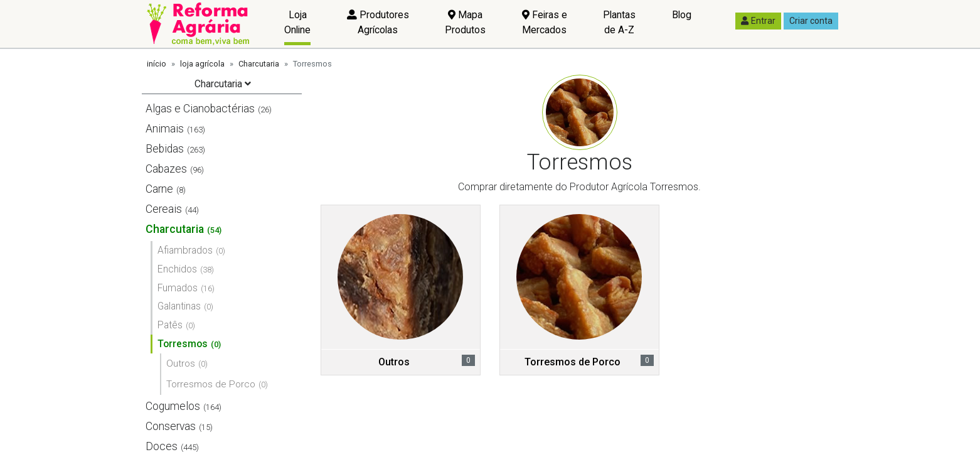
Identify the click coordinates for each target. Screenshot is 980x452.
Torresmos (183, 344)
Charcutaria (259, 64)
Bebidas (165, 149)
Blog (682, 15)
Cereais (164, 209)
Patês (170, 325)
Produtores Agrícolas (378, 22)
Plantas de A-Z (619, 22)
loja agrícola (202, 64)
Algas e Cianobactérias (200, 109)
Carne (159, 189)
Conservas (171, 426)
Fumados (178, 288)
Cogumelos (173, 406)
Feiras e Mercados (545, 22)
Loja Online (297, 22)
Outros (181, 363)
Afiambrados (185, 250)
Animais (165, 129)
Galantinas (179, 306)
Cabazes (166, 169)
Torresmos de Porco (211, 384)
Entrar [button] (758, 21)
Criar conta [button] (811, 21)
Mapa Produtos (465, 22)
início (157, 64)
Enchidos (177, 269)
